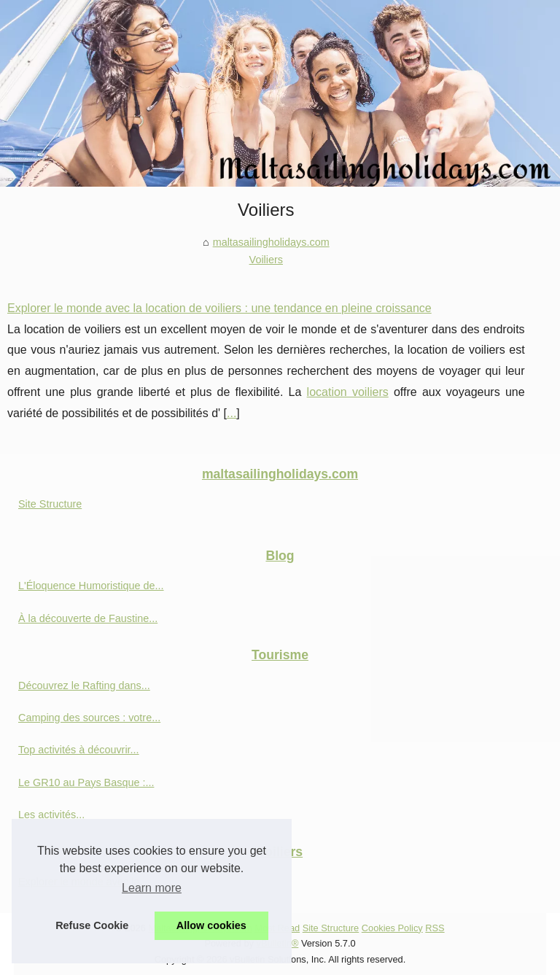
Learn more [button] (152, 888)
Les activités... (51, 815)
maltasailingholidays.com (271, 242)
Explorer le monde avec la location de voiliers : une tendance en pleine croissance (219, 308)
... (232, 413)
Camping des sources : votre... (89, 718)
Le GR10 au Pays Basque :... (86, 782)
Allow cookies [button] (211, 925)
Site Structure (50, 504)
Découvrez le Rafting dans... (84, 685)
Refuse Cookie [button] (92, 925)
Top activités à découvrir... (79, 750)
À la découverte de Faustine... (88, 618)
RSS (435, 928)
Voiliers (266, 260)
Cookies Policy (392, 928)
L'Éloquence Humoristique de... (91, 586)
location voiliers (348, 392)
